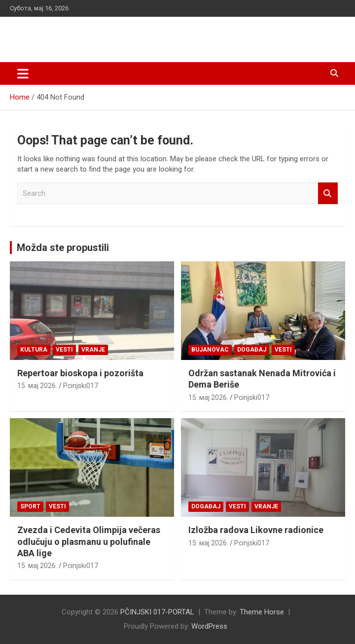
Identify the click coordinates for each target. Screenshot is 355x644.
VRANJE (93, 350)
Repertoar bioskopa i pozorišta (80, 373)
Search (328, 194)
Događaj (252, 350)
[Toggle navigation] (23, 73)
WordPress (209, 626)
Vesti (64, 350)
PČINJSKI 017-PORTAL (86, 34)
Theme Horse (262, 612)
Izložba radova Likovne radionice (256, 530)
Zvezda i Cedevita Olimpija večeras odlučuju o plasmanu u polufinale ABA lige (89, 541)
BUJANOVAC (210, 350)
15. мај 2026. (37, 386)
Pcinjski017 (81, 386)
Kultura (34, 350)
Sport (30, 506)
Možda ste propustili (63, 248)
